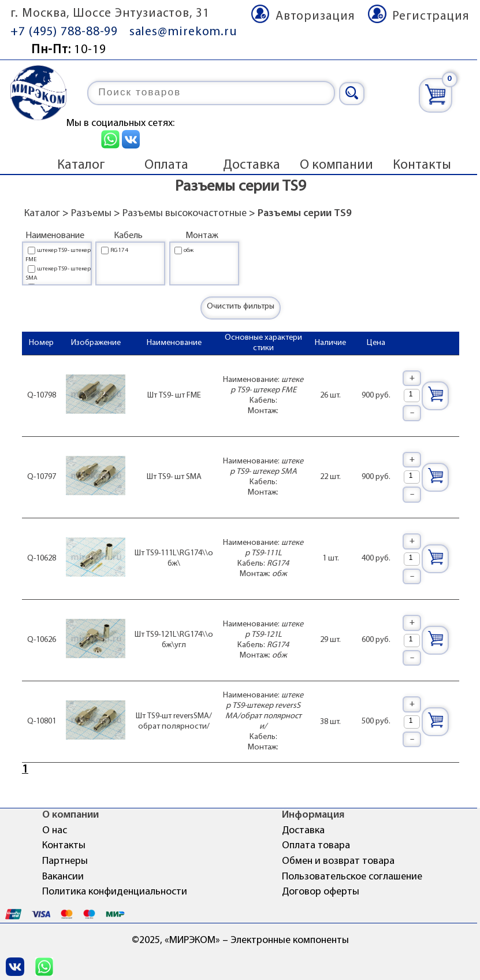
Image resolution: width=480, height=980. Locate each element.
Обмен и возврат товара (338, 861)
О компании (336, 165)
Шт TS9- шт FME (174, 396)
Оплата (166, 165)
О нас (55, 831)
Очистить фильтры (241, 307)
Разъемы (91, 214)
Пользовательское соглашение (352, 877)
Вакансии (63, 877)
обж (189, 250)
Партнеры (65, 861)
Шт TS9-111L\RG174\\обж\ (174, 558)
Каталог (81, 165)
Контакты (422, 165)
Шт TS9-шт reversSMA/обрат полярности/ (174, 721)
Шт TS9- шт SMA (174, 477)
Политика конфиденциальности (115, 892)
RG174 (119, 250)
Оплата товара (316, 846)
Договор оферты (321, 892)
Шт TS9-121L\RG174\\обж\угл (174, 640)
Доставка (252, 165)
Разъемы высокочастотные (185, 214)
